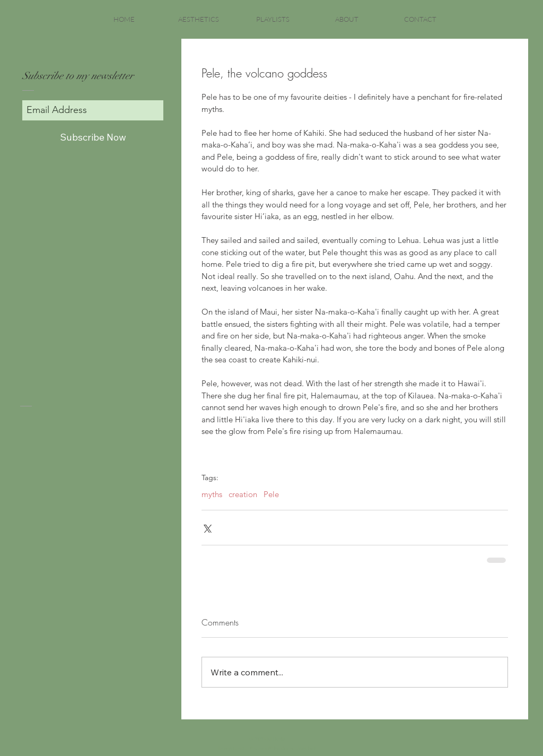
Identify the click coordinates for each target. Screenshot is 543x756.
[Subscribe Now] (93, 137)
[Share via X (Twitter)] (207, 528)
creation (243, 494)
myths (212, 494)
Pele (271, 494)
